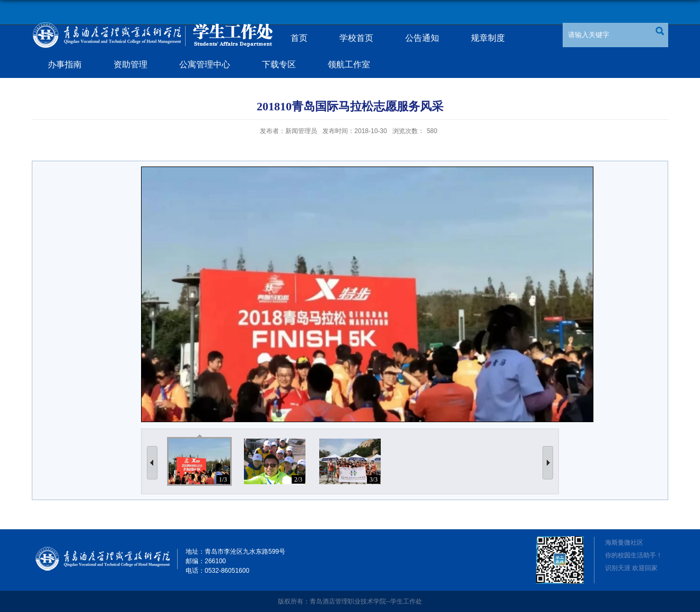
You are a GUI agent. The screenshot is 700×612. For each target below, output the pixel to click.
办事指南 (65, 64)
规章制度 (488, 38)
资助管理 (130, 64)
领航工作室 (349, 64)
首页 (299, 38)
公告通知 (422, 38)
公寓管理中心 (205, 64)
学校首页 (356, 38)
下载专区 (279, 64)
